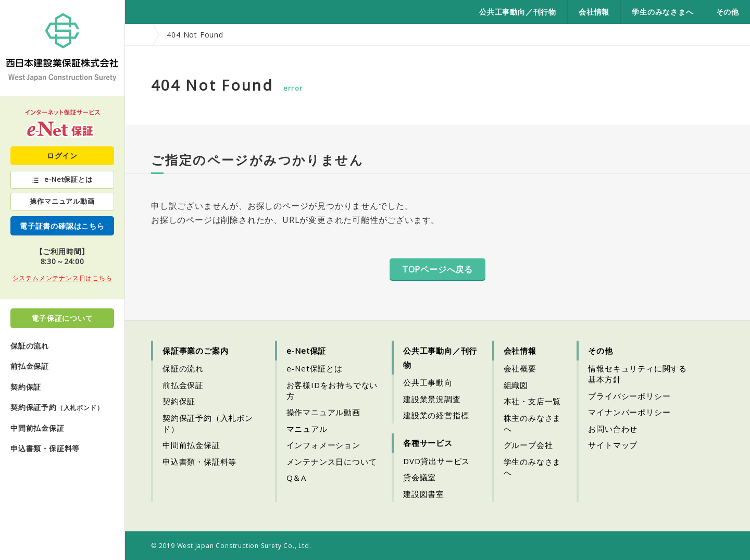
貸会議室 (420, 477)
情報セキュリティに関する (637, 374)
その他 (728, 12)
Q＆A (296, 478)
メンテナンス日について (332, 462)
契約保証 (26, 387)
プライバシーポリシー (629, 396)
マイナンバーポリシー (629, 412)
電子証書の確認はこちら (62, 226)
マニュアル (307, 429)
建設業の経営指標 (436, 415)
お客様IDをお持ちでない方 (332, 390)
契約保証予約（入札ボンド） (208, 423)
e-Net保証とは (68, 179)
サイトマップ (613, 445)
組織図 (516, 385)
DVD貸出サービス (436, 461)
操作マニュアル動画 (62, 201)
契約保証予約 (57, 407)
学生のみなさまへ (662, 12)
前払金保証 (30, 366)
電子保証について (62, 318)
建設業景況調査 (432, 399)
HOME (140, 35)
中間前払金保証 (37, 428)
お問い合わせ (613, 429)
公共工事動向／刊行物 (518, 12)
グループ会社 (528, 445)
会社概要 (520, 368)
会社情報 (594, 12)
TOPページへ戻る (438, 269)
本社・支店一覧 (533, 401)
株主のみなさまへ (533, 423)
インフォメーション (323, 445)
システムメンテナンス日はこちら (63, 278)
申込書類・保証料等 (45, 448)
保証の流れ (30, 346)
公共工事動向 (428, 382)
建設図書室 (424, 494)
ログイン (62, 155)
